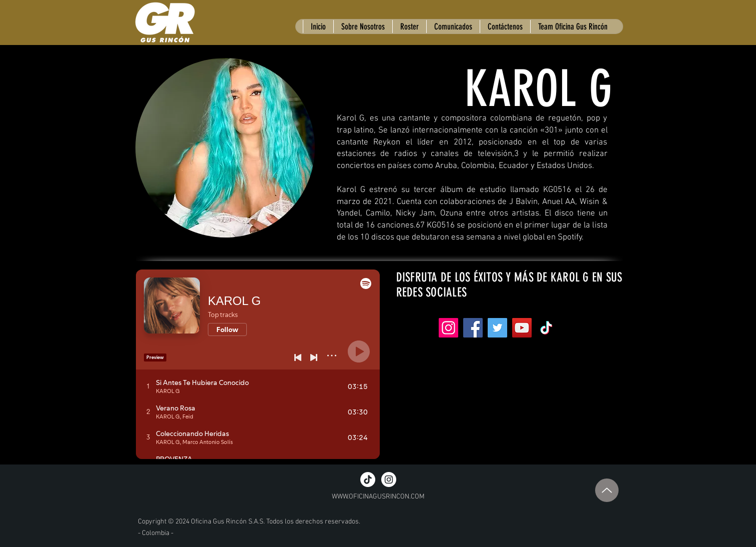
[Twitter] (497, 328)
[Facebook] (473, 328)
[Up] (607, 490)
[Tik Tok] (546, 328)
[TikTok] (368, 479)
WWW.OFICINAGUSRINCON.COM (378, 497)
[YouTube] (522, 328)
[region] (226, 150)
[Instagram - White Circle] (389, 479)
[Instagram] (448, 328)
